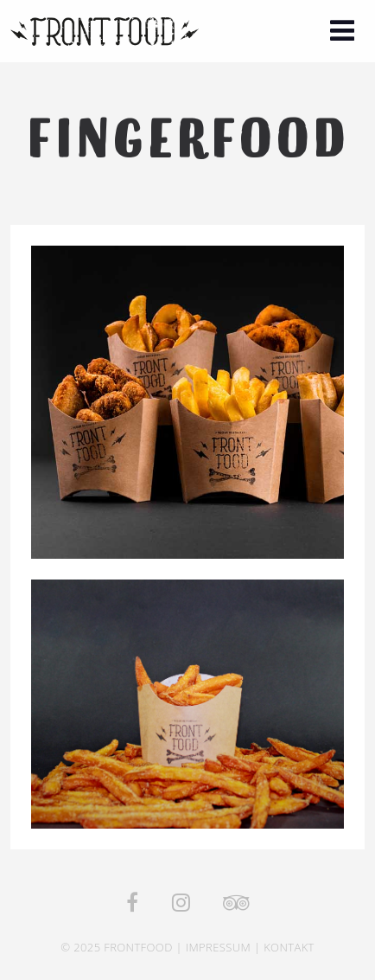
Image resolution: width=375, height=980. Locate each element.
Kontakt (289, 947)
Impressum (218, 947)
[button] (342, 32)
